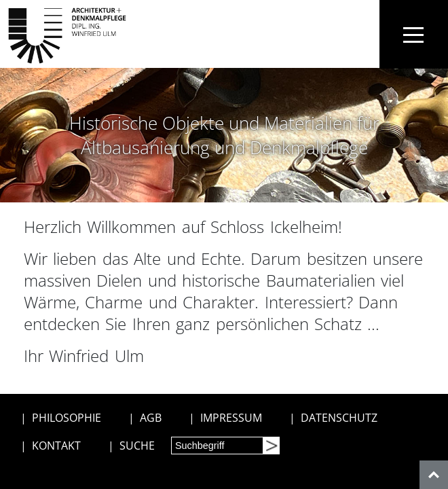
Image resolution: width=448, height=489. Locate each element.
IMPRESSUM (231, 418)
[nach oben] (434, 475)
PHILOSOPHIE (67, 418)
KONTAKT (56, 446)
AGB (151, 418)
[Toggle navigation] (414, 34)
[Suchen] (271, 446)
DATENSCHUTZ (339, 418)
